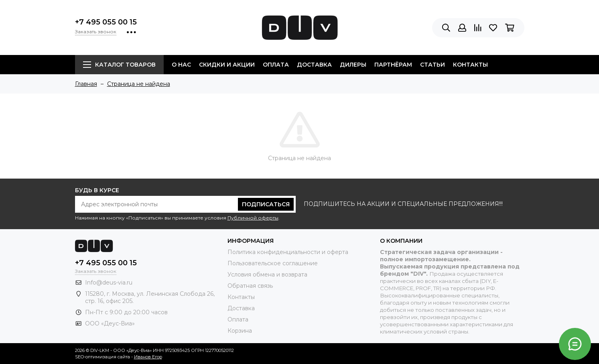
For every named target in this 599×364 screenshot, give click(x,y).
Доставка (314, 65)
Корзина (240, 331)
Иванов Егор (148, 357)
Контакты (470, 65)
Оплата (276, 65)
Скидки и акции (227, 65)
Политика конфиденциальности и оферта (288, 252)
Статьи (432, 65)
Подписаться (266, 204)
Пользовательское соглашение (273, 263)
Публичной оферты (253, 218)
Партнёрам (393, 65)
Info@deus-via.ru (109, 283)
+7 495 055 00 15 (106, 22)
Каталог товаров (119, 65)
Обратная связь (250, 286)
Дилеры (353, 65)
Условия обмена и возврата (267, 275)
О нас (181, 65)
